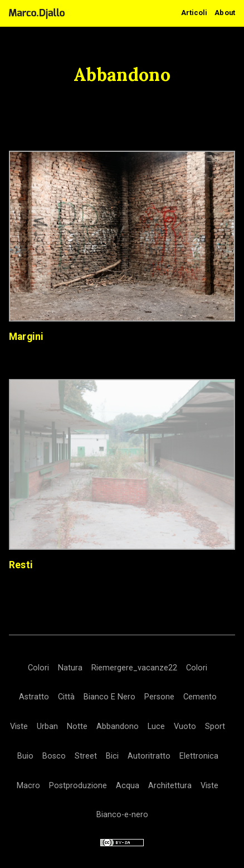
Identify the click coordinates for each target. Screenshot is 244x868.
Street (86, 756)
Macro (28, 786)
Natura (70, 668)
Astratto (34, 697)
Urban (47, 726)
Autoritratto (149, 756)
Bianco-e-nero (122, 815)
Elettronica (199, 756)
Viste (19, 726)
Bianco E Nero (109, 697)
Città (66, 697)
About (225, 13)
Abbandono (118, 726)
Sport (215, 726)
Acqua (128, 786)
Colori (38, 668)
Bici (112, 756)
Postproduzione (78, 786)
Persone (159, 697)
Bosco (54, 756)
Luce (156, 726)
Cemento (200, 697)
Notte (77, 726)
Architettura (170, 786)
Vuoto (185, 726)
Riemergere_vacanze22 (134, 668)
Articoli (194, 13)
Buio (25, 756)
